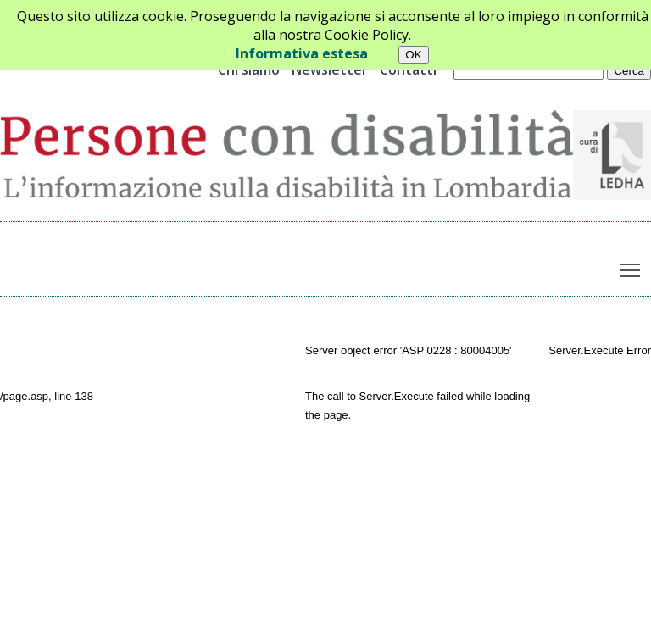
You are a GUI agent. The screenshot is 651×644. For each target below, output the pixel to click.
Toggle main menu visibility (631, 266)
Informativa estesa (302, 53)
